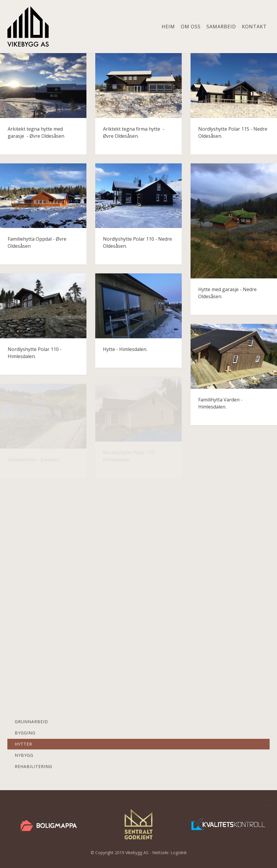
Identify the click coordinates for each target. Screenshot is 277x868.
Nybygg (24, 755)
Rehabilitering (33, 766)
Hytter (23, 744)
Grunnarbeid (31, 722)
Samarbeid (221, 27)
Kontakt (254, 27)
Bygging (25, 733)
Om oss (191, 27)
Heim (168, 27)
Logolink (179, 853)
